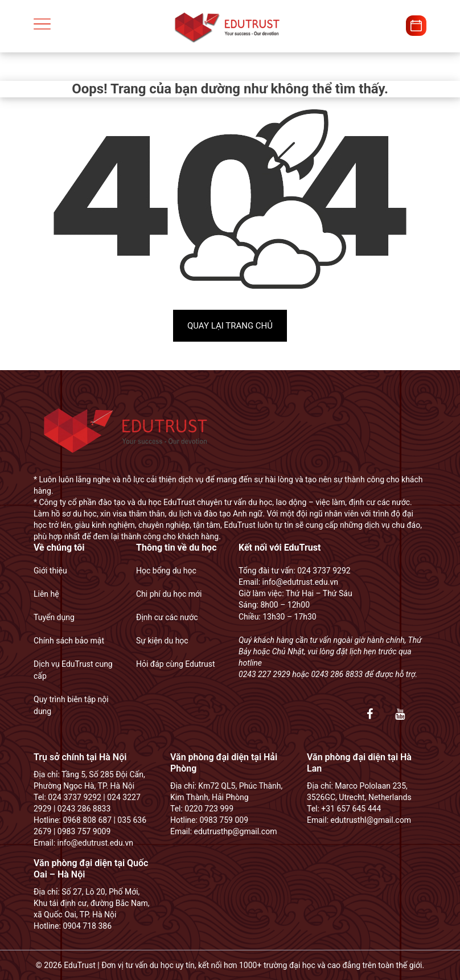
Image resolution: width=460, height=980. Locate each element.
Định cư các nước (167, 617)
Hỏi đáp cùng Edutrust (176, 664)
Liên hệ (46, 594)
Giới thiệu (50, 571)
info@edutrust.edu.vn (299, 582)
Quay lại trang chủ (230, 326)
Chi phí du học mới (169, 594)
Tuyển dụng (54, 617)
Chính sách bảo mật (69, 641)
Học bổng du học (166, 571)
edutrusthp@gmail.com (236, 831)
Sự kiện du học (162, 641)
